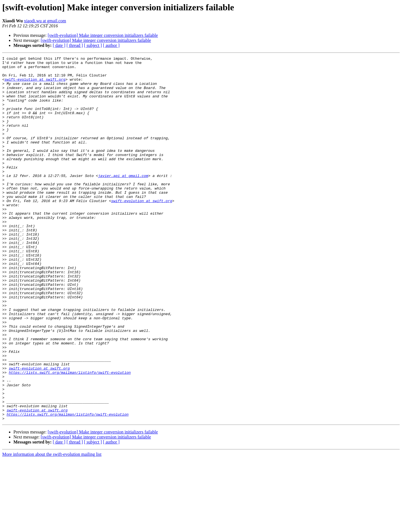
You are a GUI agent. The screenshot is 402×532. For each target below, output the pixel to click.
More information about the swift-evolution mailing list (52, 527)
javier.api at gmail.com (123, 200)
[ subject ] (93, 45)
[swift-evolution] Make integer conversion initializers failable (103, 35)
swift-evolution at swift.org (35, 84)
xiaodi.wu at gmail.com (45, 21)
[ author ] (111, 45)
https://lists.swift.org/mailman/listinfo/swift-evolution (70, 436)
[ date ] (59, 45)
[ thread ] (75, 45)
